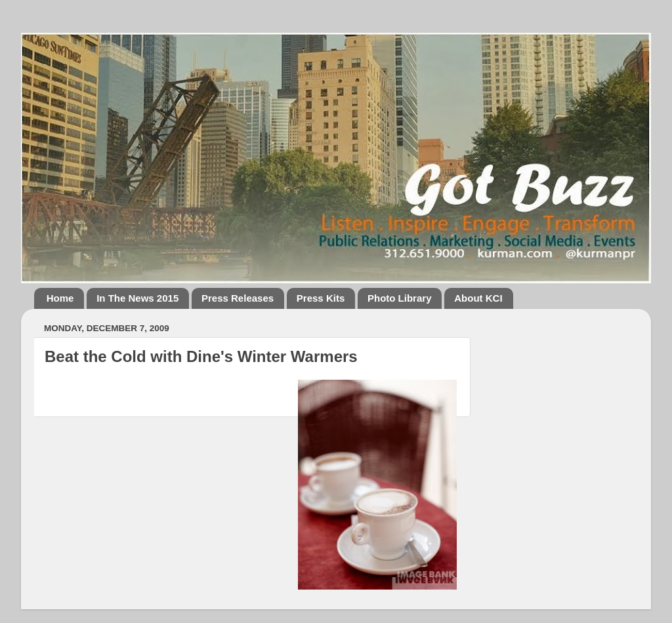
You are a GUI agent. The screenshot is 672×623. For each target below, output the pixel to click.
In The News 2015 (137, 298)
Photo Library (400, 298)
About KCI (478, 298)
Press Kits (321, 298)
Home (60, 298)
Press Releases (238, 298)
